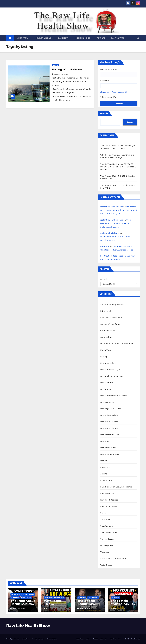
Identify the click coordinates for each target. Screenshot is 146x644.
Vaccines (105, 552)
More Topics (106, 480)
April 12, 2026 (52, 608)
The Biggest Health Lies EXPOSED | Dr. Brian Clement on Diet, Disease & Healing (118, 167)
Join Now (64, 38)
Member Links (83, 38)
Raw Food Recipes (109, 500)
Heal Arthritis (107, 383)
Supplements (107, 526)
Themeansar (52, 639)
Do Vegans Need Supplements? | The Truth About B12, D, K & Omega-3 (119, 210)
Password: (105, 81)
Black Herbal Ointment (111, 318)
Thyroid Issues (107, 539)
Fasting (55, 65)
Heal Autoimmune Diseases (114, 396)
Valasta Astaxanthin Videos (114, 558)
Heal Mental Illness (110, 454)
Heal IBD (104, 441)
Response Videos (109, 506)
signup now (105, 92)
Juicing (104, 474)
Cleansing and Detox (110, 324)
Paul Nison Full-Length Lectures (116, 487)
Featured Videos (108, 363)
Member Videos (43, 38)
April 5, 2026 (119, 608)
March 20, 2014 (61, 74)
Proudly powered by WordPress (18, 639)
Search (104, 114)
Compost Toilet (108, 331)
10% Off (101, 38)
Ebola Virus (106, 350)
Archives (104, 279)
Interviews (105, 467)
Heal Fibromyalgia (109, 415)
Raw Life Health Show (17, 21)
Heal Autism (106, 389)
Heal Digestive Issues (111, 409)
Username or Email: (110, 69)
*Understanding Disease (112, 304)
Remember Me (108, 97)
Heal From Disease (109, 428)
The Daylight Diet (109, 532)
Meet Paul (23, 38)
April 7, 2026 (85, 608)
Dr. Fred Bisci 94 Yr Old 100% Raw (117, 344)
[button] (138, 38)
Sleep (103, 513)
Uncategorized (107, 545)
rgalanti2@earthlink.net (111, 207)
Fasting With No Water (67, 69)
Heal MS (104, 461)
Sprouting (105, 519)
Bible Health (106, 311)
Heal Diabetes (107, 402)
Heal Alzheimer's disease (112, 376)
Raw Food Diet (107, 493)
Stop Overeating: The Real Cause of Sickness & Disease (116, 223)
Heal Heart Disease (110, 435)
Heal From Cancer (109, 422)
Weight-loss (106, 565)
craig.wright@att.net (110, 233)
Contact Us (117, 38)
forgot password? (119, 92)
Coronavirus (106, 337)
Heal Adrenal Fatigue (110, 370)
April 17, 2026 (19, 608)
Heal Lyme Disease (109, 448)
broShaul (105, 246)
